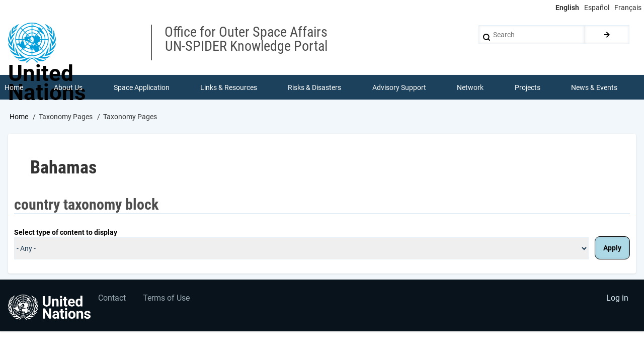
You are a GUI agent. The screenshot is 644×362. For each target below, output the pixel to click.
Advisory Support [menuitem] (399, 87)
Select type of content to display (66, 233)
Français (628, 8)
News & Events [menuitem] (595, 87)
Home (19, 117)
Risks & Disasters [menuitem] (315, 87)
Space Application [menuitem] (142, 87)
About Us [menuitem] (68, 87)
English (567, 8)
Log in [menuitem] (617, 299)
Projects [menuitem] (528, 87)
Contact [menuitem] (112, 299)
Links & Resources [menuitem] (229, 87)
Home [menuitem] (14, 87)
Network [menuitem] (471, 87)
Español (597, 8)
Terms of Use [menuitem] (167, 299)
